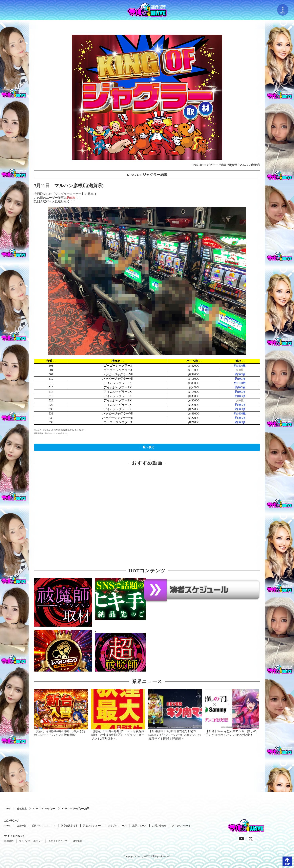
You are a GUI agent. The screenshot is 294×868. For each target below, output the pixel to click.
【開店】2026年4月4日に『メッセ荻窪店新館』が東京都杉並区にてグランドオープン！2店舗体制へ (118, 735)
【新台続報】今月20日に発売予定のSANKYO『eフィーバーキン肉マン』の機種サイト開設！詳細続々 (175, 735)
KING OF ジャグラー (44, 809)
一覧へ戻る (147, 447)
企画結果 (22, 809)
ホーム (8, 809)
